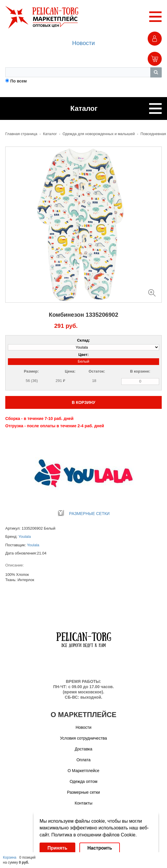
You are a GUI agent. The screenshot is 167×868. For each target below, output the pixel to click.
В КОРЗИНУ (83, 402)
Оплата (83, 760)
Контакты (83, 803)
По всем (19, 81)
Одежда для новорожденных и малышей (99, 134)
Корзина (10, 857)
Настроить (100, 848)
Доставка (83, 749)
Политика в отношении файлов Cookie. (94, 835)
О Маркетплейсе (83, 771)
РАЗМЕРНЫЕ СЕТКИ (83, 514)
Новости (83, 43)
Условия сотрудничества (83, 738)
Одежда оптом (84, 781)
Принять (57, 848)
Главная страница (21, 134)
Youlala (25, 537)
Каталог (50, 134)
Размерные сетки (83, 792)
